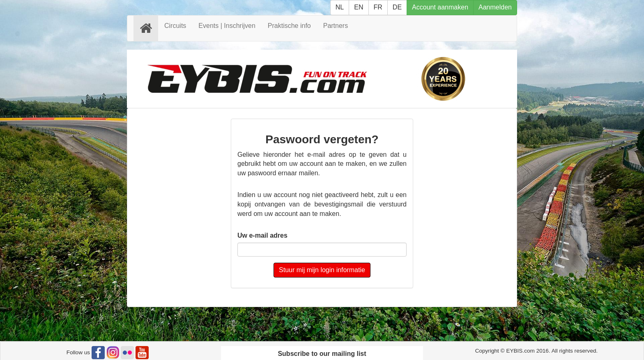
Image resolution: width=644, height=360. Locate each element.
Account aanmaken (440, 7)
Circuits (175, 26)
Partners (336, 26)
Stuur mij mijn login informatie (322, 270)
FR (378, 7)
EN (359, 7)
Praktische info (289, 26)
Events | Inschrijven (227, 26)
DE (397, 7)
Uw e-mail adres (262, 235)
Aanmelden (495, 7)
